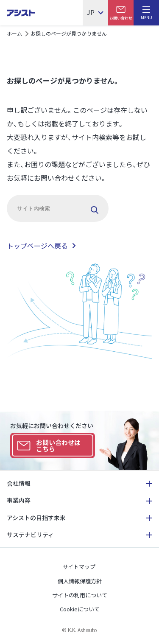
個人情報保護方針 (80, 581)
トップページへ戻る (37, 246)
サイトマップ (79, 567)
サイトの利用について (80, 595)
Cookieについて (80, 609)
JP (91, 13)
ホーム (14, 33)
